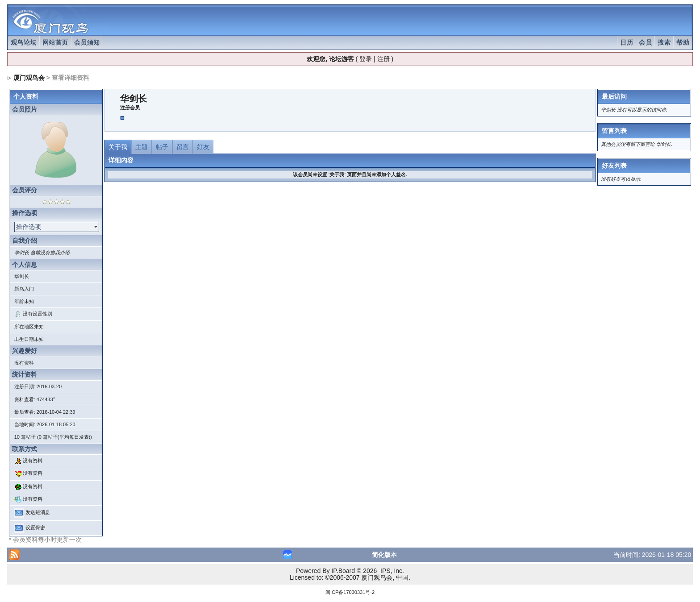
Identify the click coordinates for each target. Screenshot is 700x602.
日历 (627, 42)
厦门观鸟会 (29, 78)
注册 (383, 59)
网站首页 (55, 42)
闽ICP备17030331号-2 (350, 592)
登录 (366, 59)
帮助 (683, 42)
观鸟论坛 (24, 42)
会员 (645, 42)
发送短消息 (38, 513)
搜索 (664, 42)
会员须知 (87, 42)
